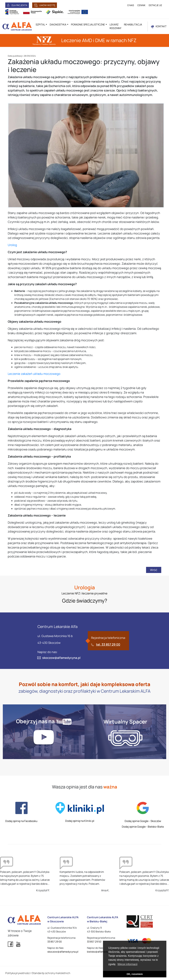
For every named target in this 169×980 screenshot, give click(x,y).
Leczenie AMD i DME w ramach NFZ (85, 40)
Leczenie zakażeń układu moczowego (34, 374)
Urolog (12, 245)
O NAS (131, 5)
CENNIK (141, 5)
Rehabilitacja (133, 25)
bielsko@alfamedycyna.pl (102, 952)
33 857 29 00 (55, 942)
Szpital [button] (40, 25)
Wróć (154, 570)
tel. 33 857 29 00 (108, 644)
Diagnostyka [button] (58, 25)
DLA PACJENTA (19, 5)
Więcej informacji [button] (127, 964)
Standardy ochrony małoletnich (51, 973)
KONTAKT (161, 26)
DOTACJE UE (155, 5)
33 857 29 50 (94, 942)
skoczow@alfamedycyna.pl (61, 658)
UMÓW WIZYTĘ (47, 5)
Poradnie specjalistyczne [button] (88, 25)
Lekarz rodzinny (115, 26)
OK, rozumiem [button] (135, 974)
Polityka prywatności (18, 973)
